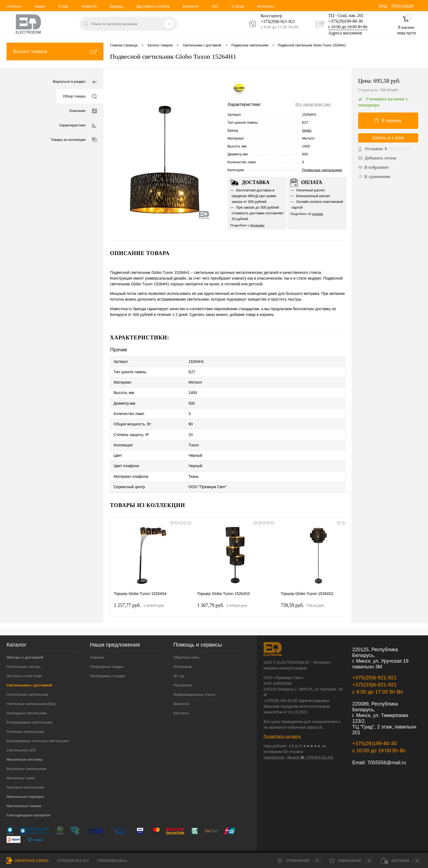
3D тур (179, 661)
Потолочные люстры (23, 651)
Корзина (401, 861)
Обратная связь (186, 642)
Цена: (390, 85)
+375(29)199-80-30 (345, 21)
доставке (257, 225)
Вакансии (181, 688)
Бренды (116, 6)
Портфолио (183, 670)
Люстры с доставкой (25, 642)
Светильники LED (21, 735)
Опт (215, 6)
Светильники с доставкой (29, 670)
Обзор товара (80, 97)
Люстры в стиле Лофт (25, 661)
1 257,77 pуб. (139, 590)
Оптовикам (182, 651)
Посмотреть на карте (282, 721)
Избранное (351, 861)
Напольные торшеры (25, 781)
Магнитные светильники (26, 753)
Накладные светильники (27, 698)
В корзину (388, 120)
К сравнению (374, 177)
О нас (63, 6)
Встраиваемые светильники (29, 707)
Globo (307, 130)
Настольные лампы (24, 791)
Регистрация (403, 6)
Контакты (265, 6)
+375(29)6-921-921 (374, 662)
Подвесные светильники (322, 170)
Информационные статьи (194, 679)
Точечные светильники (25, 716)
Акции (40, 6)
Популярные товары (107, 651)
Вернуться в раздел (75, 82)
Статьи (238, 6)
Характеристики (78, 125)
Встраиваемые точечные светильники (38, 726)
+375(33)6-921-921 (374, 669)
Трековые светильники (25, 772)
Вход (383, 6)
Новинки (14, 6)
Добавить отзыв (377, 158)
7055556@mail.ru (387, 747)
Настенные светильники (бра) (31, 688)
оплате (318, 214)
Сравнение (299, 861)
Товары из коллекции (74, 140)
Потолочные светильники (27, 679)
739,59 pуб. (302, 590)
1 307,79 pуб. (222, 590)
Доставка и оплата (153, 6)
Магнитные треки (21, 763)
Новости (89, 6)
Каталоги (191, 6)
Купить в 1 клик (388, 138)
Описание (83, 111)
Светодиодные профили (28, 800)
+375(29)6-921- (275, 21)
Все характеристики (313, 104)
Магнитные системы (25, 744)
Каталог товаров (55, 51)
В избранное (373, 167)
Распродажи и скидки (108, 661)
